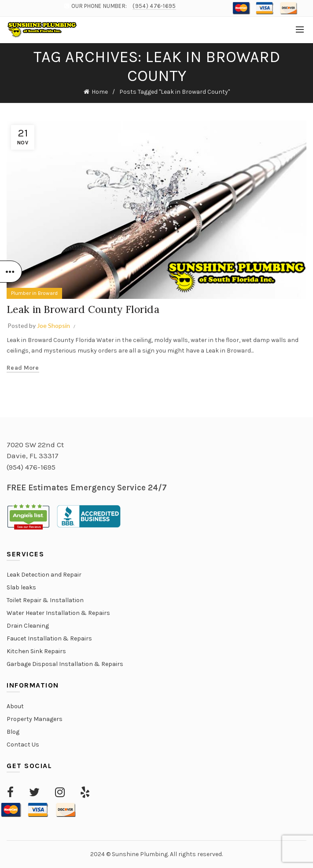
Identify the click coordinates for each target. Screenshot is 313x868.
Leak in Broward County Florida (86, 309)
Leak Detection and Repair (44, 575)
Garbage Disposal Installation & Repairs (65, 664)
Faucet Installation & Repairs (49, 638)
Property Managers (35, 719)
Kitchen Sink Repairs (36, 651)
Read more (23, 368)
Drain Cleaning (28, 626)
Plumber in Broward (34, 293)
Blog (13, 732)
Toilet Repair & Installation (45, 600)
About (15, 706)
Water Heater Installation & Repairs (58, 613)
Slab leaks (21, 587)
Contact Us (23, 745)
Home (100, 92)
